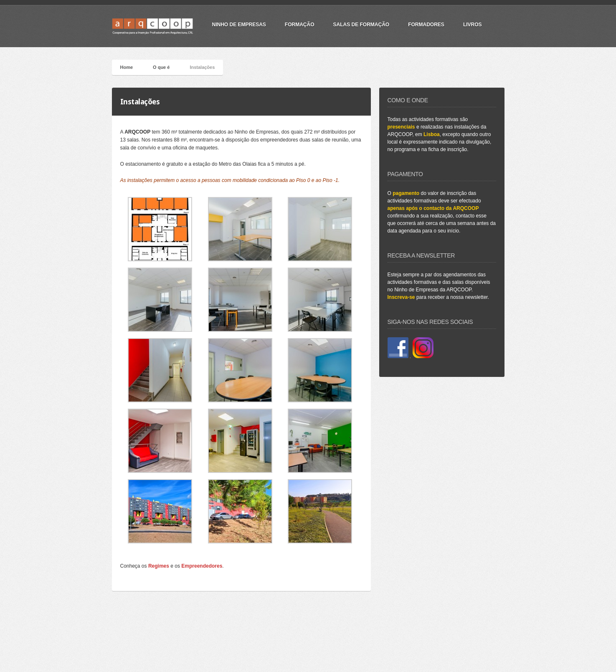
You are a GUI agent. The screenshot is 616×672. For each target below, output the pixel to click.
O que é (161, 67)
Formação (300, 25)
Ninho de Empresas (239, 25)
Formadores (426, 25)
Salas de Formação (361, 25)
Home (127, 67)
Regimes (159, 566)
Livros (473, 25)
